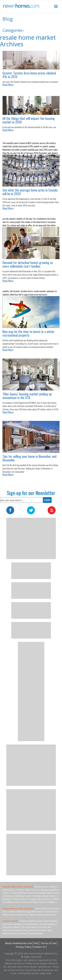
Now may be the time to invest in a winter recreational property (29, 333)
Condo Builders (32, 924)
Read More (8, 85)
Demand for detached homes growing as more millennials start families (28, 264)
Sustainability (36, 933)
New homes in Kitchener (20, 902)
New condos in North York (16, 915)
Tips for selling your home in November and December (29, 458)
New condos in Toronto (46, 908)
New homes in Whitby (44, 902)
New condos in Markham (42, 915)
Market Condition (11, 927)
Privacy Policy (23, 947)
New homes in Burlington (34, 893)
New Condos (36, 921)
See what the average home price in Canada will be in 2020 (30, 192)
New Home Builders (12, 924)
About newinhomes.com (19, 943)
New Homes (51, 921)
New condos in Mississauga (17, 911)
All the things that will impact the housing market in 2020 (29, 120)
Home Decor (20, 930)
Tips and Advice (29, 927)
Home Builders (48, 924)
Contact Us (39, 947)
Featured (24, 921)
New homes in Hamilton (31, 896)
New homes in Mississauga (40, 890)
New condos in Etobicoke (45, 911)
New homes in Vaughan (25, 899)
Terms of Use (48, 943)
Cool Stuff (22, 933)
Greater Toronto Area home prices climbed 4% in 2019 (29, 75)
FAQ (36, 943)
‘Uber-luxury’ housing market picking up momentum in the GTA (27, 396)
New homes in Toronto (14, 890)
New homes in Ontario (45, 887)
